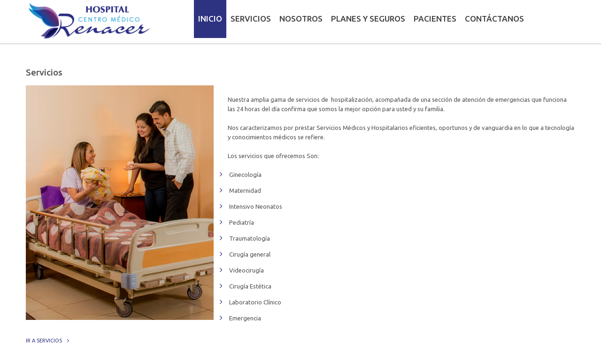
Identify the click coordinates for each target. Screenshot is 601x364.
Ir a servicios (44, 341)
